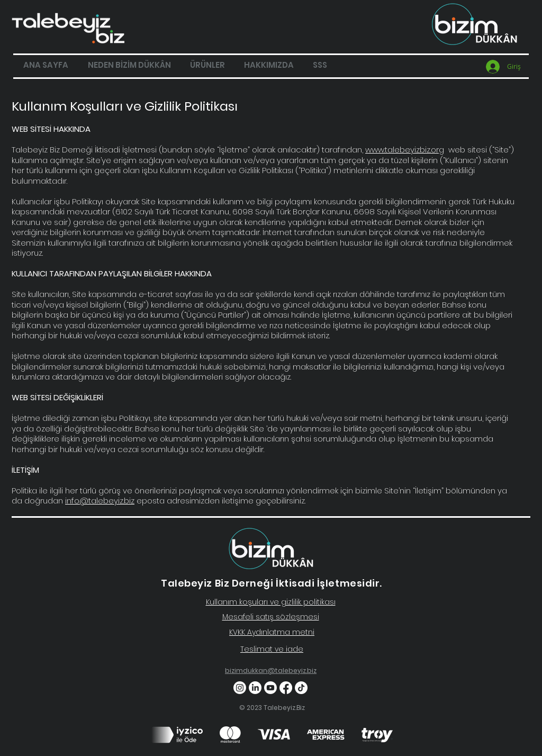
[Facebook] (286, 688)
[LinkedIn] (255, 688)
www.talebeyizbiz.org (405, 150)
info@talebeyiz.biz (100, 501)
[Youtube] (270, 688)
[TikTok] (301, 688)
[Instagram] (240, 688)
